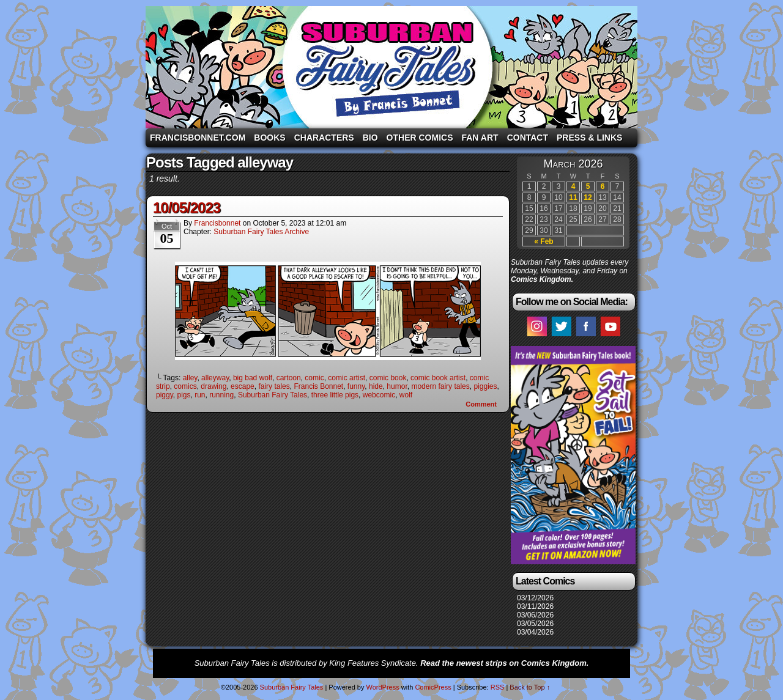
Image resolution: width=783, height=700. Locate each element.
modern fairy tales (440, 386)
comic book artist (438, 378)
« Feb (544, 241)
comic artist (347, 378)
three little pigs (335, 395)
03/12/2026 (535, 598)
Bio (370, 138)
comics (185, 386)
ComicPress (433, 687)
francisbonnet (217, 223)
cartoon (289, 378)
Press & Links (589, 138)
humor (397, 386)
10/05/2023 (187, 208)
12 (588, 197)
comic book (388, 378)
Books (269, 138)
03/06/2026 (535, 615)
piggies (485, 386)
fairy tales (274, 386)
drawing (213, 386)
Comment (481, 404)
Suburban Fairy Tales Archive (261, 232)
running (221, 395)
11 (573, 197)
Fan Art (480, 138)
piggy (165, 395)
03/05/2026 (535, 624)
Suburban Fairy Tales (391, 67)
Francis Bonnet (318, 386)
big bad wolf (253, 378)
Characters (324, 138)
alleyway (215, 378)
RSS (498, 687)
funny (356, 386)
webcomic (379, 395)
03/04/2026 (535, 632)
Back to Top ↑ (530, 687)
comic (314, 378)
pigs (184, 395)
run (200, 395)
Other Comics (420, 138)
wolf (406, 395)
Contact (528, 138)
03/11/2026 (535, 606)
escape (243, 386)
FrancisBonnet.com (198, 138)
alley (190, 378)
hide (376, 386)
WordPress (382, 687)
